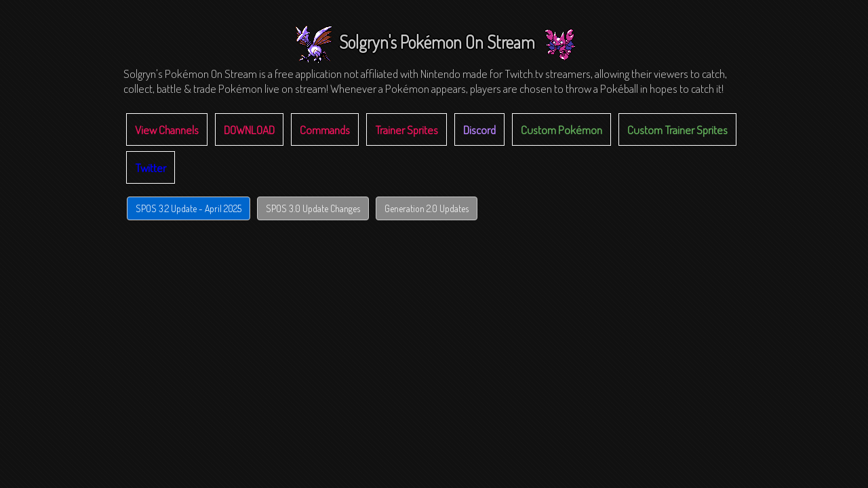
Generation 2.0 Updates (427, 208)
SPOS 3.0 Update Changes (313, 208)
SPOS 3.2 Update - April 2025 (189, 208)
